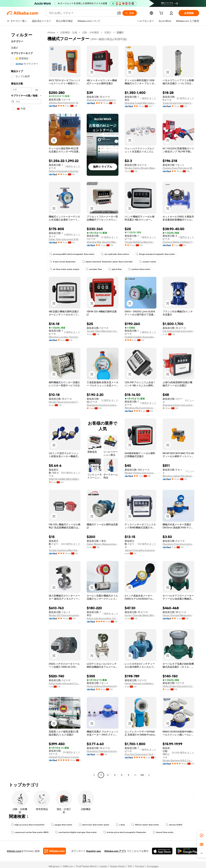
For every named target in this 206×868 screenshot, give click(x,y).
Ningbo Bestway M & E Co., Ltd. (178, 768)
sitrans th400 (176, 832)
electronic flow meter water (95, 832)
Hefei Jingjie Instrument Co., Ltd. (178, 694)
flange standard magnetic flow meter (156, 262)
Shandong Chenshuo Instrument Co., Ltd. (178, 551)
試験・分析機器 (91, 32)
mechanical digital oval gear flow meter (77, 840)
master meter (149, 269)
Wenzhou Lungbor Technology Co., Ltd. (65, 344)
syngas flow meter (62, 832)
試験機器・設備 (70, 32)
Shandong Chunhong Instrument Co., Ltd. (103, 412)
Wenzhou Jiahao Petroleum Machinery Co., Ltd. (178, 483)
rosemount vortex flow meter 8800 (30, 840)
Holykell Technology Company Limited (65, 768)
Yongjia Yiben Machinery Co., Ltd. (103, 338)
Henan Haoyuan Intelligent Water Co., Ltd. (141, 691)
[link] (202, 835)
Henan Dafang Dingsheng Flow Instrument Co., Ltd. (103, 694)
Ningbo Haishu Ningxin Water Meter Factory (141, 171)
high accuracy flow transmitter (28, 832)
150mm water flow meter (147, 832)
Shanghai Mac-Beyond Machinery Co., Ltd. (103, 249)
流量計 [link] (121, 32)
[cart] (162, 13)
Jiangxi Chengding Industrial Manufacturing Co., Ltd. (141, 558)
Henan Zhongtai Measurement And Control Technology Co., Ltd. (178, 623)
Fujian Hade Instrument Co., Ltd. (65, 691)
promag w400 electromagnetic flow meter (72, 262)
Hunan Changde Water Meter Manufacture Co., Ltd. (141, 623)
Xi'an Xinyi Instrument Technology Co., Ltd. (141, 762)
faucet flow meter (165, 840)
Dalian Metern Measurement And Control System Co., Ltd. (103, 551)
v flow (122, 832)
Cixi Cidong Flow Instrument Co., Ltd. (178, 338)
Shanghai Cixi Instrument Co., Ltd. (103, 100)
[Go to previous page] (94, 783)
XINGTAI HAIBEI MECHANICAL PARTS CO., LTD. (65, 486)
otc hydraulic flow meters (116, 262)
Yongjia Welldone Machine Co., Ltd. (141, 249)
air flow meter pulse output (65, 277)
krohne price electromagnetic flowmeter (126, 840)
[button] (92, 72)
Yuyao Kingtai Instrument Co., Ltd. (178, 106)
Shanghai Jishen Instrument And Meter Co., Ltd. (178, 412)
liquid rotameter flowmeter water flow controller (108, 269)
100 (142, 782)
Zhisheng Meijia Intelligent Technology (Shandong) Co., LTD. (178, 249)
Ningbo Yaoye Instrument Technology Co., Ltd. (65, 409)
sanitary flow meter (141, 277)
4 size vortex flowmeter (63, 269)
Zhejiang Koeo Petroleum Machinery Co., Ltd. (178, 171)
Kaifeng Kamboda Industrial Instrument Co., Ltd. (65, 179)
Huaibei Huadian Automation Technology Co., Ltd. (141, 344)
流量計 (109, 32)
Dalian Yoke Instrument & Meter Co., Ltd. (65, 247)
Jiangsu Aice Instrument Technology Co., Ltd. (65, 103)
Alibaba (52, 32)
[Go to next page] (149, 783)
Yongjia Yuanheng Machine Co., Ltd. (65, 558)
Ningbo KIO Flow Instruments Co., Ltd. (65, 623)
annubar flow (94, 277)
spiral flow (116, 277)
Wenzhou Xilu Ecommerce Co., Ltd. (141, 415)
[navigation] (26, 408)
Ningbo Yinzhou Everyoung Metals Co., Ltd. (141, 480)
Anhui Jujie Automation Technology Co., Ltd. (103, 626)
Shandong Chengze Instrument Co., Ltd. (103, 759)
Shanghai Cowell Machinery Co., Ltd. (141, 103)
